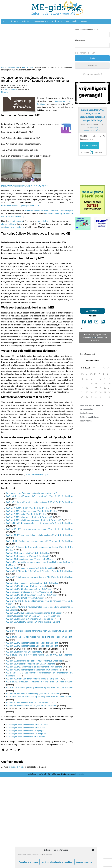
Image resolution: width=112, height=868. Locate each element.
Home (4, 67)
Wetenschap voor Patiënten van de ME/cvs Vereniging (49, 210)
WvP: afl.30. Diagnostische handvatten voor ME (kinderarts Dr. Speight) (39, 631)
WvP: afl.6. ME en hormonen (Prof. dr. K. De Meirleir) (29, 517)
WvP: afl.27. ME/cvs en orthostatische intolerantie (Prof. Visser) (34, 613)
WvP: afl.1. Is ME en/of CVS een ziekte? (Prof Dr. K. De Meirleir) (39, 496)
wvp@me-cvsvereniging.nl (13, 227)
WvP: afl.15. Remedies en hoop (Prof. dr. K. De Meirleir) (31, 559)
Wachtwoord (81, 40)
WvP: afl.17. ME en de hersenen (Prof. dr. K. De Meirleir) (31, 568)
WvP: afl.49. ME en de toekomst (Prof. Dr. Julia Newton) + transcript (39, 709)
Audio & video (27, 67)
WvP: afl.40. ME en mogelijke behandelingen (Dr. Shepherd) (32, 670)
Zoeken (75, 21)
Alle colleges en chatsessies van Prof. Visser (26, 728)
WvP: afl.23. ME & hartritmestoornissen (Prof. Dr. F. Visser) (32, 595)
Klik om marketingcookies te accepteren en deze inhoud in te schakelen (95, 337)
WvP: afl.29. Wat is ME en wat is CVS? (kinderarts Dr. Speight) (33, 622)
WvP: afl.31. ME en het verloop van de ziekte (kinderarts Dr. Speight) (39, 637)
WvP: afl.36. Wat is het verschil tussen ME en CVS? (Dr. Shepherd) (39, 655)
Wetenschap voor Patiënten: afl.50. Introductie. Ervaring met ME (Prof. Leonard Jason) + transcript (35, 79)
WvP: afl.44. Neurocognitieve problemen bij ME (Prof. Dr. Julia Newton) (39, 688)
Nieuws (14, 21)
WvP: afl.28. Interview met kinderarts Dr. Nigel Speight (30, 619)
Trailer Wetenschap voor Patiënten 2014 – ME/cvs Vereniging (33, 616)
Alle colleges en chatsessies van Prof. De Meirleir (28, 725)
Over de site (56, 21)
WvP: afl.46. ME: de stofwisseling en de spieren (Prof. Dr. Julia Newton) (39, 697)
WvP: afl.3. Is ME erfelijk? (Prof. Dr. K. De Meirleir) (28, 508)
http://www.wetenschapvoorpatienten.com (20, 206)
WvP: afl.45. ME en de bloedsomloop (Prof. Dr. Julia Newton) (33, 694)
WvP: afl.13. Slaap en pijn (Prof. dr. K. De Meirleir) (28, 553)
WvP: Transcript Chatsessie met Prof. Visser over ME (29, 592)
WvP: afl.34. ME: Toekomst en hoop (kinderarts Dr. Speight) (32, 649)
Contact (84, 21)
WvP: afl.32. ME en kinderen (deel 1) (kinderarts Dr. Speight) (32, 643)
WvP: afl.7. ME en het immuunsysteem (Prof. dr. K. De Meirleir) (34, 520)
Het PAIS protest (87, 413)
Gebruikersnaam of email (86, 30)
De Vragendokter (87, 409)
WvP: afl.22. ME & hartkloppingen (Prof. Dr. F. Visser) (29, 589)
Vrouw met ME (86, 421)
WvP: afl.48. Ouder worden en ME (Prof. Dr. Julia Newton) (31, 706)
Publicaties (26, 21)
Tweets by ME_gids (95, 337)
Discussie (4, 92)
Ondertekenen (89, 146)
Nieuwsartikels (14, 67)
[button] (93, 850)
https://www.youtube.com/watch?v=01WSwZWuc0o (24, 186)
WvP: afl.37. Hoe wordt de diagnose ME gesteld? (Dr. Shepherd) (34, 661)
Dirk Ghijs (79, 774)
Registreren (92, 65)
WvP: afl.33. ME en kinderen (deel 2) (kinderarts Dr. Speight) (32, 646)
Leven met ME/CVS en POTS (91, 405)
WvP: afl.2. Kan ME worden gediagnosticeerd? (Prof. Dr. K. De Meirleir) (39, 502)
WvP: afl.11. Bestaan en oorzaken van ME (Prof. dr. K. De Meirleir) (39, 541)
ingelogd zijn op (16, 767)
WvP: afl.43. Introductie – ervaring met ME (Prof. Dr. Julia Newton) (39, 682)
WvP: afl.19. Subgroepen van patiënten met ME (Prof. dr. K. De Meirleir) (39, 577)
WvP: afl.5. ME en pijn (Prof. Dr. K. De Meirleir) (26, 514)
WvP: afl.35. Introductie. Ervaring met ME (24, 652)
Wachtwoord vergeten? (92, 74)
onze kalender (44, 221)
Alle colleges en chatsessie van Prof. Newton (26, 737)
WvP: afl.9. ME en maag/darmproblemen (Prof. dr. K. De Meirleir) (39, 529)
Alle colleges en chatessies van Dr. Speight (25, 731)
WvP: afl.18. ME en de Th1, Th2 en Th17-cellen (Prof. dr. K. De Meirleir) (39, 571)
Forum (67, 21)
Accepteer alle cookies (29, 862)
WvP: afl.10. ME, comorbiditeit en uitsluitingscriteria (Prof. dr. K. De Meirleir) (39, 535)
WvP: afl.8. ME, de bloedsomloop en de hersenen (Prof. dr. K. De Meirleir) (39, 523)
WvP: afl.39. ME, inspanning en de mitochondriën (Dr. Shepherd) (34, 667)
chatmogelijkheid (9, 224)
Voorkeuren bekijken (84, 862)
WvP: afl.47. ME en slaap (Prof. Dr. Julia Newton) (28, 703)
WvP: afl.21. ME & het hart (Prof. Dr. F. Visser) (26, 586)
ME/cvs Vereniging (12, 89)
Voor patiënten (41, 21)
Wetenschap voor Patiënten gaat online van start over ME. (32, 493)
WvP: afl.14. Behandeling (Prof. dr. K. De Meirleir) (28, 556)
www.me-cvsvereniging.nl (37, 474)
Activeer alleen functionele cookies (57, 862)
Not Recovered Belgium (89, 417)
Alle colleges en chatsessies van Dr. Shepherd (26, 734)
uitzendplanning (15, 221)
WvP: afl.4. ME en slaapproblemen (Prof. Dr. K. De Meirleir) (32, 511)
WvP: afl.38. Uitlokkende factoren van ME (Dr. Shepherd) (31, 664)
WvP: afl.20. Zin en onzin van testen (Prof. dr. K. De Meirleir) (32, 583)
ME (5, 21)
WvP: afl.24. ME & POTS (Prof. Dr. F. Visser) (25, 598)
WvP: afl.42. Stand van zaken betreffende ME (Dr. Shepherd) (33, 679)
